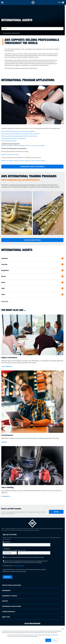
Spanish (3, 145)
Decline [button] (55, 640)
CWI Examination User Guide (9, 141)
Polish (38, 145)
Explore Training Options (32, 240)
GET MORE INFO (5, 496)
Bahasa (43, 145)
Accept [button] (48, 640)
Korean (33, 145)
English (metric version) (13, 155)
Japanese (22, 145)
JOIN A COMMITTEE (6, 366)
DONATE (56, 512)
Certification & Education (11, 585)
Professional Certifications (11, 33)
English (3, 155)
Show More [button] (5, 302)
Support (5, 601)
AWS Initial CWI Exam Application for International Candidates (18, 131)
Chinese (28, 145)
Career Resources (9, 612)
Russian (16, 145)
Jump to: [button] (5, 29)
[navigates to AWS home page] (33, 4)
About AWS (6, 617)
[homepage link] (32, 523)
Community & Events (9, 596)
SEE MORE (4, 442)
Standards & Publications (11, 606)
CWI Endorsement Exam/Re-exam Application (14, 138)
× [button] (63, 629)
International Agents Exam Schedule (32, 167)
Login (59, 2)
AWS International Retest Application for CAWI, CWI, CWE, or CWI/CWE (20, 134)
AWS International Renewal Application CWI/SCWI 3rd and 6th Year (19, 136)
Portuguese (10, 145)
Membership (6, 590)
